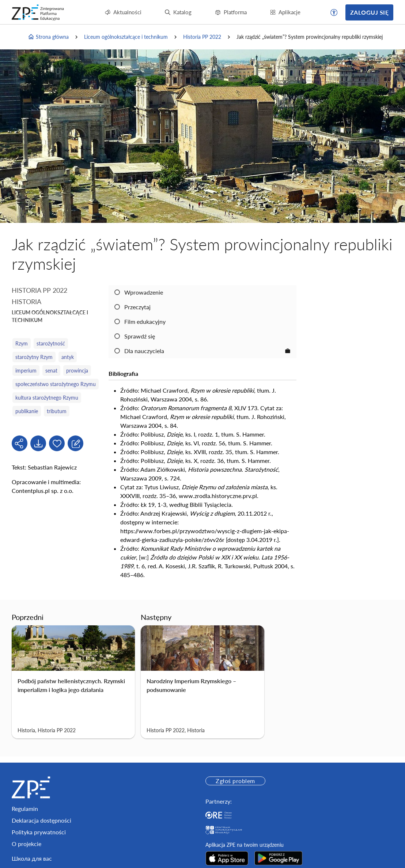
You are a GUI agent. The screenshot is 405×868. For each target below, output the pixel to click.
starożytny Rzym (34, 357)
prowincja (77, 371)
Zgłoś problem (235, 781)
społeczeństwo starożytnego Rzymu (56, 384)
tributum (57, 411)
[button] (334, 12)
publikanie (27, 411)
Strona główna (48, 37)
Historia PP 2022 (202, 37)
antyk (68, 357)
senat (51, 371)
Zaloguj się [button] (369, 12)
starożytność (51, 343)
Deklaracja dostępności (41, 820)
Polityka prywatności (39, 832)
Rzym (22, 343)
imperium (26, 371)
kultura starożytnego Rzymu (47, 398)
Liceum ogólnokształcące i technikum (126, 37)
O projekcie (27, 844)
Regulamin (25, 809)
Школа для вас (32, 858)
